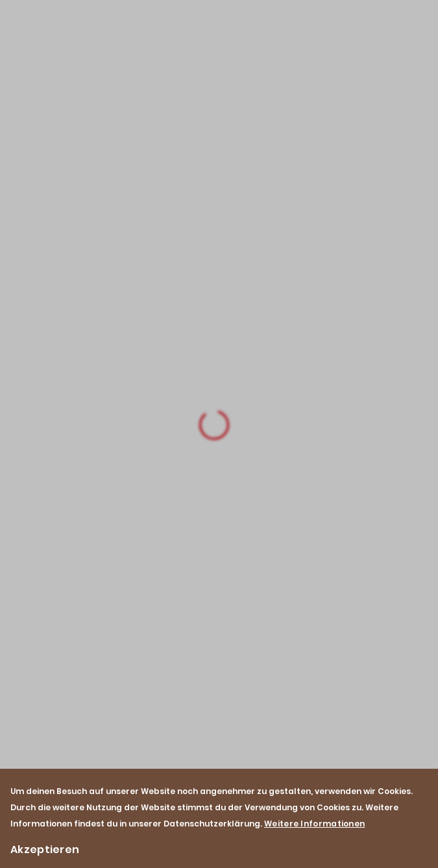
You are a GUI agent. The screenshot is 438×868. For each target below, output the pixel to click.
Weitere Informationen (314, 824)
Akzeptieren (45, 850)
